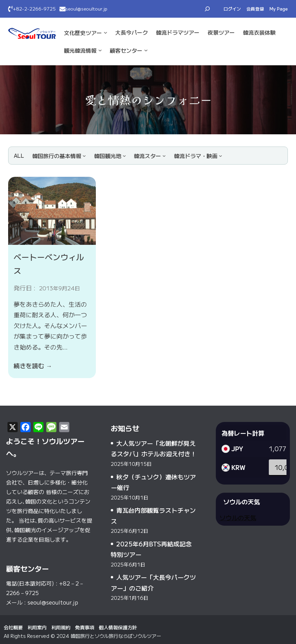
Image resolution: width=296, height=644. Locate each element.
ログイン (232, 9)
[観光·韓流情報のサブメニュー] (100, 50)
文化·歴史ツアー (83, 33)
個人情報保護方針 (118, 627)
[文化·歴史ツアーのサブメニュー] (106, 32)
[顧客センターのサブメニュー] (146, 50)
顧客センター (126, 50)
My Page (279, 9)
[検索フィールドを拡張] (207, 9)
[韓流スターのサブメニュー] (150, 156)
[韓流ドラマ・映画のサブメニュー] (198, 156)
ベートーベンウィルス (49, 263)
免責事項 (85, 627)
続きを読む (33, 366)
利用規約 (61, 627)
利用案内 (37, 627)
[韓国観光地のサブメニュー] (110, 156)
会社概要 (13, 627)
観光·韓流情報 (80, 50)
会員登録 (255, 9)
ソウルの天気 (238, 518)
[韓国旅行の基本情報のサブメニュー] (59, 156)
